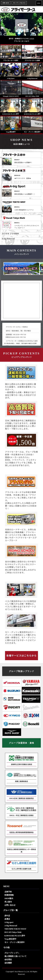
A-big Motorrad (8, 239)
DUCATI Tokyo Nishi (13, 932)
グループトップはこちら (19, 3)
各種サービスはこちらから (22, 655)
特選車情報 (9, 895)
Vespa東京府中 (10, 939)
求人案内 (8, 902)
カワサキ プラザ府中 (10, 234)
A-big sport (9, 922)
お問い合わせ (6, 3)
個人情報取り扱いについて (15, 956)
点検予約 (8, 892)
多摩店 (7, 919)
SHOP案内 (9, 898)
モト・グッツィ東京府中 (15, 942)
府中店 (7, 916)
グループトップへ (12, 953)
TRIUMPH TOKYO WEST (15, 929)
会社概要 (8, 963)
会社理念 (8, 960)
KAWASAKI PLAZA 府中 (15, 936)
